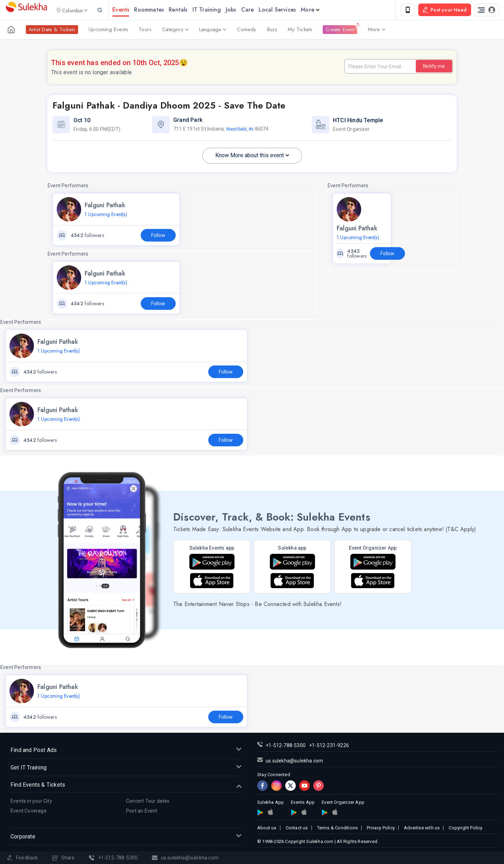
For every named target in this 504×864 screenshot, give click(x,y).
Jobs (241, 10)
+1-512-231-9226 (329, 746)
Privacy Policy (381, 829)
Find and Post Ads (126, 751)
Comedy (247, 31)
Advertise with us (422, 829)
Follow (158, 236)
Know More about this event (252, 156)
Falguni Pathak (105, 206)
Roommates (159, 10)
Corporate (126, 838)
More (321, 10)
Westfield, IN (240, 130)
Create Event (340, 31)
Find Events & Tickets (126, 786)
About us (267, 829)
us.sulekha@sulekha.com (294, 762)
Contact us (297, 829)
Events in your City (31, 802)
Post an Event (142, 812)
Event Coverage (29, 812)
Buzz (272, 31)
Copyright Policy (465, 829)
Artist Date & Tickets (52, 31)
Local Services (288, 10)
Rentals (188, 10)
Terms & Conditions (338, 829)
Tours (145, 31)
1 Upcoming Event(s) (106, 215)
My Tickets (300, 31)
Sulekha (26, 11)
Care (258, 10)
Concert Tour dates (148, 802)
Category (175, 31)
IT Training (217, 10)
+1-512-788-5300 (286, 746)
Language (213, 31)
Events (131, 10)
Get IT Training (126, 769)
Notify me (434, 67)
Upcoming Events (108, 31)
